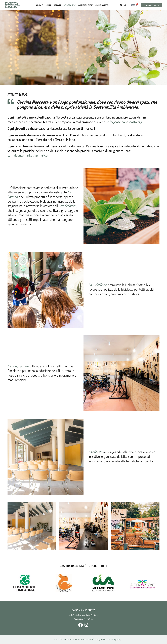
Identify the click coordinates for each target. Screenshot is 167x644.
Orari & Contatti (102, 5)
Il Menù (48, 5)
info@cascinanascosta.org (124, 122)
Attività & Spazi (70, 5)
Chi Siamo (39, 5)
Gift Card (58, 5)
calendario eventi (86, 5)
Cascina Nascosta (66, 639)
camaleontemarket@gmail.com (29, 155)
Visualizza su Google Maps (83, 619)
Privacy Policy (116, 639)
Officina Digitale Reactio (100, 639)
